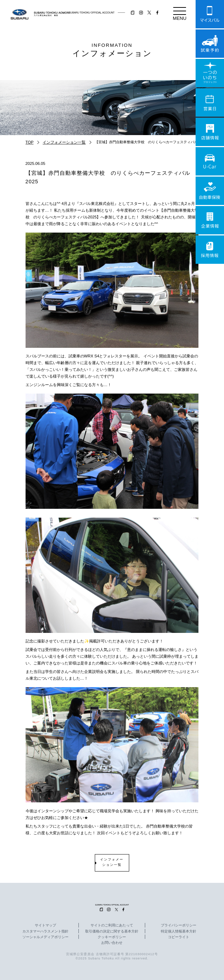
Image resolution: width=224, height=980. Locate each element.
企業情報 (210, 220)
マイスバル (210, 14)
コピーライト (179, 937)
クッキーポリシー (112, 937)
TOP (30, 142)
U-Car (210, 161)
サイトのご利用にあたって (112, 925)
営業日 (210, 102)
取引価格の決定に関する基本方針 (112, 931)
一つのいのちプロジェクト (210, 73)
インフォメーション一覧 (64, 142)
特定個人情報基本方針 (179, 931)
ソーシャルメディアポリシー (45, 937)
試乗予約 (210, 44)
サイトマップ (45, 925)
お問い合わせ (112, 943)
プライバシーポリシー (179, 925)
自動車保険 (210, 191)
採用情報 (210, 250)
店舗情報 (210, 132)
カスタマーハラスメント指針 (45, 931)
